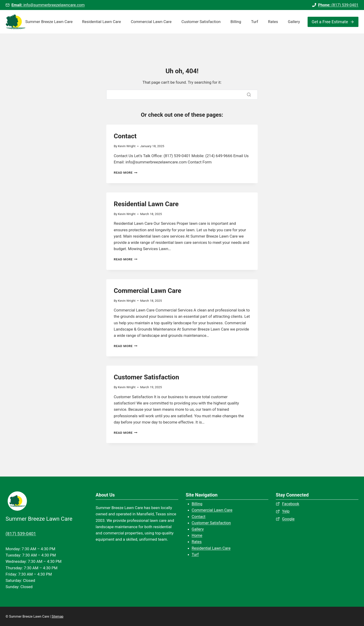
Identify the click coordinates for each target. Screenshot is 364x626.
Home (197, 535)
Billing (236, 22)
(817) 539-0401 (338, 5)
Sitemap (58, 616)
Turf (255, 22)
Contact (125, 136)
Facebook (291, 504)
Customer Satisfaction (201, 22)
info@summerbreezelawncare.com (48, 5)
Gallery (294, 22)
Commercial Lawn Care (151, 22)
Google (288, 519)
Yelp (286, 511)
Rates (273, 22)
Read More (126, 172)
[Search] (182, 95)
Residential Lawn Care (102, 22)
